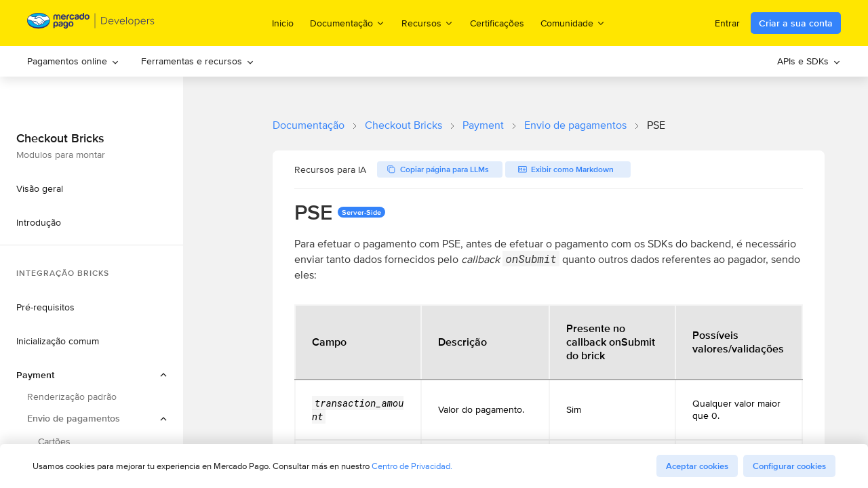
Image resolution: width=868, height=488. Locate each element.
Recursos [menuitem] (428, 23)
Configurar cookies (789, 466)
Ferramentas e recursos (198, 61)
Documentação (309, 125)
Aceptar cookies (697, 466)
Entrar (727, 23)
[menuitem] (73, 61)
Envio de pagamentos (575, 125)
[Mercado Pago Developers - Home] (91, 23)
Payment (483, 125)
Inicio (283, 23)
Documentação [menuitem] (348, 23)
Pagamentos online (73, 61)
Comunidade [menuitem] (573, 23)
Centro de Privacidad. (412, 466)
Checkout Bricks (403, 125)
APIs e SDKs (809, 61)
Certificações (497, 23)
